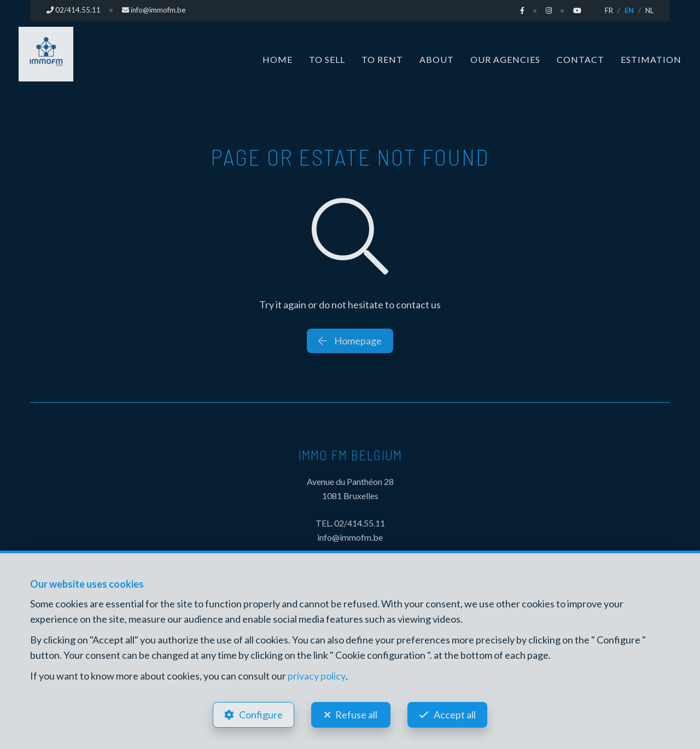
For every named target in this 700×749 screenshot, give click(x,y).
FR (609, 10)
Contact (581, 59)
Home (278, 59)
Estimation (651, 59)
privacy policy (316, 675)
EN (629, 10)
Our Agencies (505, 59)
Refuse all (356, 714)
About (437, 59)
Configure (260, 714)
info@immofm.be (350, 537)
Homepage (350, 340)
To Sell (327, 59)
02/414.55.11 (360, 523)
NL (649, 10)
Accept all (456, 714)
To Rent (382, 59)
